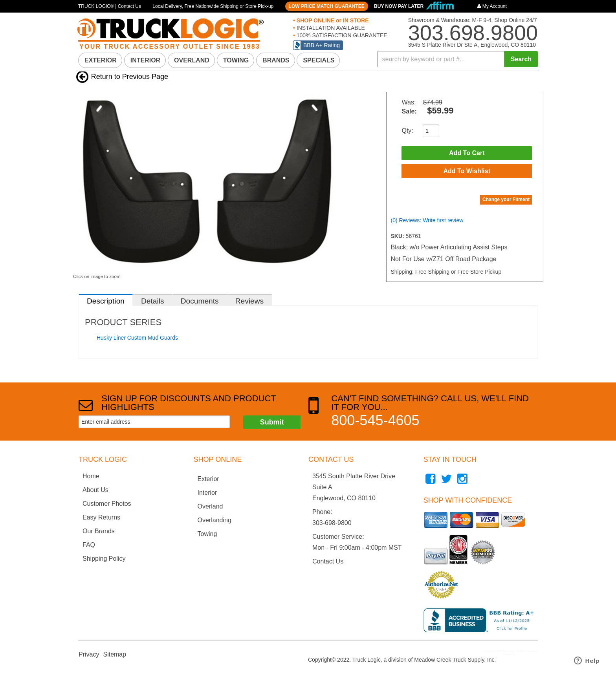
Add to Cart (467, 153)
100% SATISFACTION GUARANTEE (341, 35)
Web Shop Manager (526, 654)
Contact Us (328, 561)
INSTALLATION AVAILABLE (330, 28)
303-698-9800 (332, 523)
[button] (458, 59)
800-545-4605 (375, 420)
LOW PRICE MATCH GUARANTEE (327, 6)
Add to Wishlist (467, 171)
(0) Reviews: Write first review (427, 220)
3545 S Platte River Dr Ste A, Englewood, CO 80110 (472, 45)
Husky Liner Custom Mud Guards (137, 338)
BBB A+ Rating (322, 45)
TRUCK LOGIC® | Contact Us (110, 6)
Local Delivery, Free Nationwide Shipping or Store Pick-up (213, 6)
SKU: (398, 236)
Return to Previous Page (130, 77)
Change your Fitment (506, 199)
